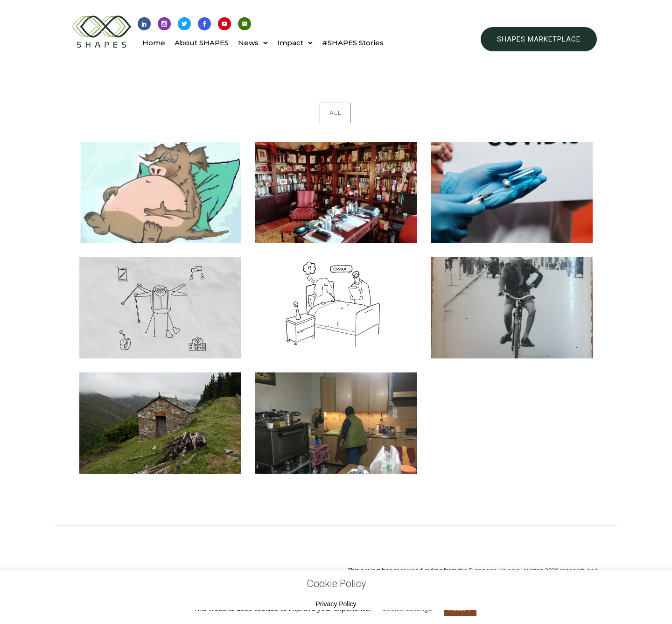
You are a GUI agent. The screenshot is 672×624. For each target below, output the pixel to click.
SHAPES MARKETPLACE (539, 39)
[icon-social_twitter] (184, 24)
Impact (290, 43)
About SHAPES (202, 43)
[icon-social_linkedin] (144, 24)
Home (154, 43)
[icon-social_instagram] (164, 24)
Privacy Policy (336, 604)
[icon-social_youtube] (224, 24)
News (248, 43)
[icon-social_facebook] (204, 24)
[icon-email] (245, 24)
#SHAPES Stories (353, 43)
